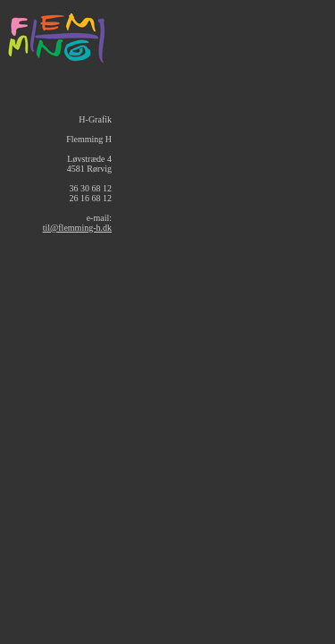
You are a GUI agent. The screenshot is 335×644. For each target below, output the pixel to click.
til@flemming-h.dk (77, 228)
